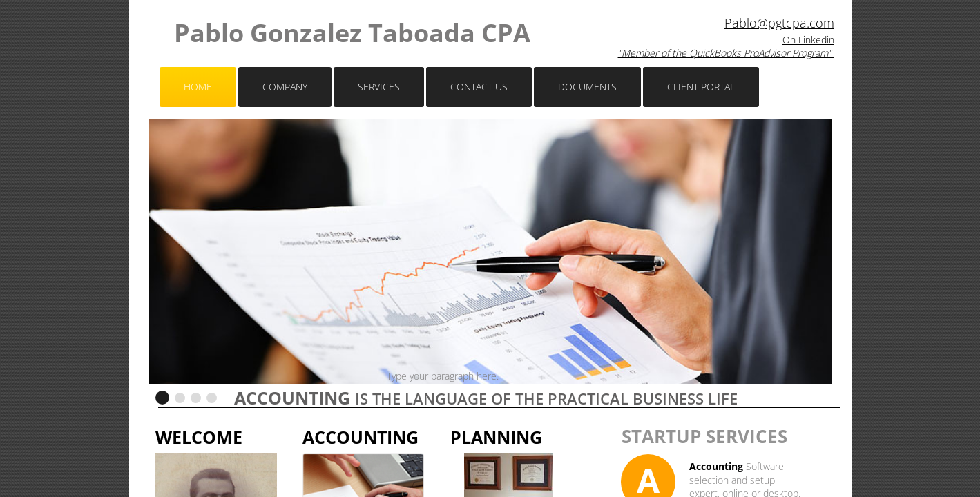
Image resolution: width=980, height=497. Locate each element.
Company (285, 87)
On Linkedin (808, 40)
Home (198, 87)
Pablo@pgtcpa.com (779, 23)
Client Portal (701, 87)
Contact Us (479, 87)
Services (379, 87)
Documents (587, 87)
